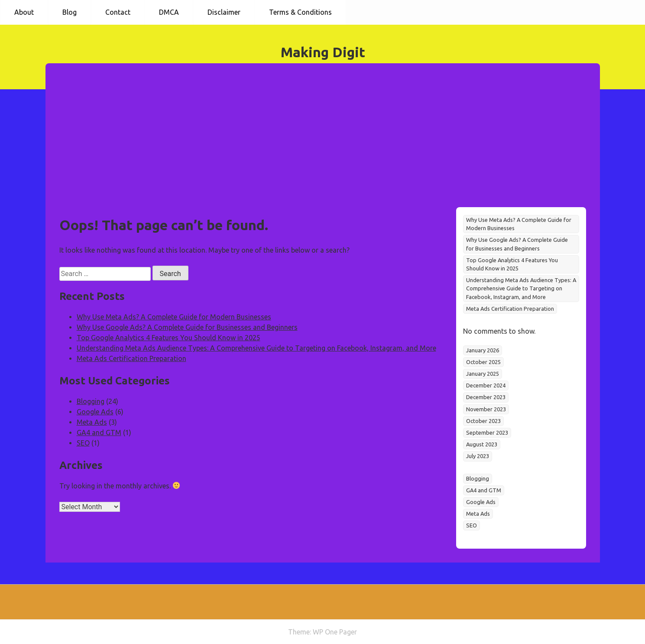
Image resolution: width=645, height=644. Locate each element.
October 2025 (483, 362)
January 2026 (483, 350)
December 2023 (486, 397)
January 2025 (483, 374)
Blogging (91, 401)
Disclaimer (224, 12)
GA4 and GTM (99, 433)
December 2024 (486, 385)
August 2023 (482, 444)
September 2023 (487, 433)
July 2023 (478, 456)
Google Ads (95, 412)
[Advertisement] (323, 142)
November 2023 (486, 409)
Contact (118, 12)
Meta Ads (92, 422)
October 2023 (483, 421)
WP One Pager (335, 632)
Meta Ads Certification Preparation (131, 358)
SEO (83, 443)
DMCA (169, 12)
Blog (70, 12)
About (24, 12)
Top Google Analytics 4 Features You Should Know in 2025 (169, 338)
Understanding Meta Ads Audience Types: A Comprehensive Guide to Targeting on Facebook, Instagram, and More (256, 348)
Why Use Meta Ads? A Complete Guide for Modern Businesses (174, 317)
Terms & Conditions (300, 12)
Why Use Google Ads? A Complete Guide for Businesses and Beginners (187, 327)
